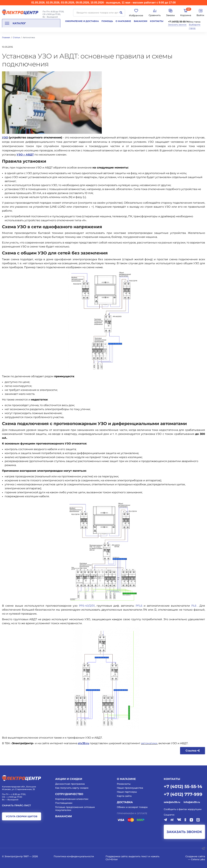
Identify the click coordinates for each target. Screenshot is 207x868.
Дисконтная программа (70, 784)
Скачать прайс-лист (16, 806)
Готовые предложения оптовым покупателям (75, 809)
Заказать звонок (177, 25)
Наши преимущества (130, 788)
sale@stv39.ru (172, 802)
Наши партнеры (127, 792)
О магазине (123, 21)
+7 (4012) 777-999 (183, 794)
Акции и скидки (69, 779)
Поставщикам (64, 803)
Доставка (125, 802)
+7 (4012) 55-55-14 (178, 22)
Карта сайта (124, 796)
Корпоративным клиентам (72, 799)
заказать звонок (184, 832)
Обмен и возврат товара (132, 807)
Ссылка (193, 751)
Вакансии (141, 21)
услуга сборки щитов (22, 816)
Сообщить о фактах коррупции (183, 809)
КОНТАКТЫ (172, 779)
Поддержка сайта (116, 856)
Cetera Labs (198, 859)
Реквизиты (124, 784)
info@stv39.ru (192, 802)
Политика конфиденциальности (74, 856)
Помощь (107, 21)
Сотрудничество (69, 794)
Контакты (157, 21)
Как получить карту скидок (72, 788)
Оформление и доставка (82, 21)
